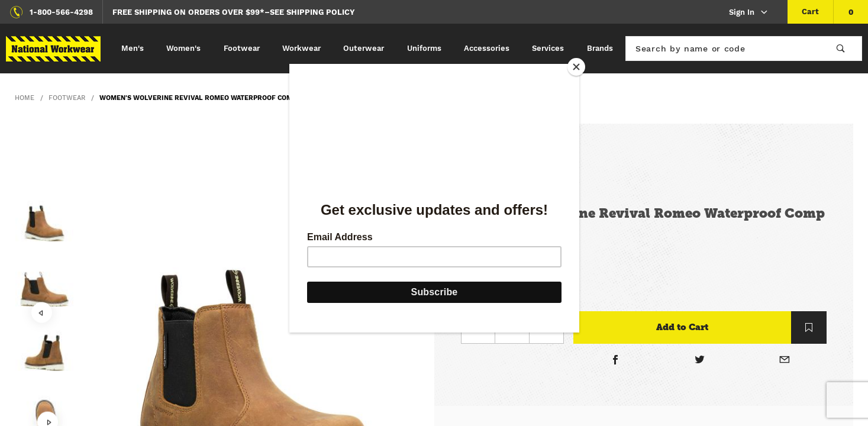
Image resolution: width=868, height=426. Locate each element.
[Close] (576, 67)
